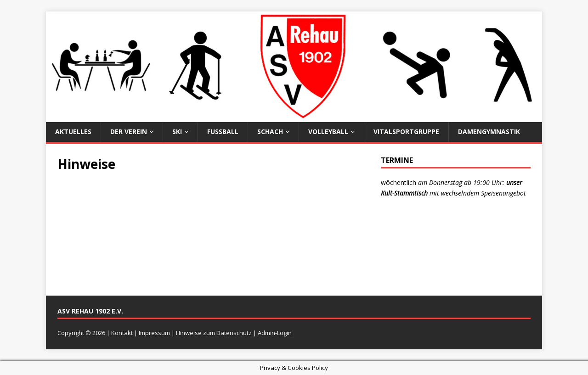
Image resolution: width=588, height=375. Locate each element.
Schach (270, 132)
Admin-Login (275, 333)
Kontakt (122, 333)
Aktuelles (73, 132)
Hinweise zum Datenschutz (214, 333)
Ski (177, 132)
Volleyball (328, 132)
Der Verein (129, 132)
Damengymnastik (489, 132)
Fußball (223, 132)
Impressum (154, 333)
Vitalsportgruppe (406, 132)
